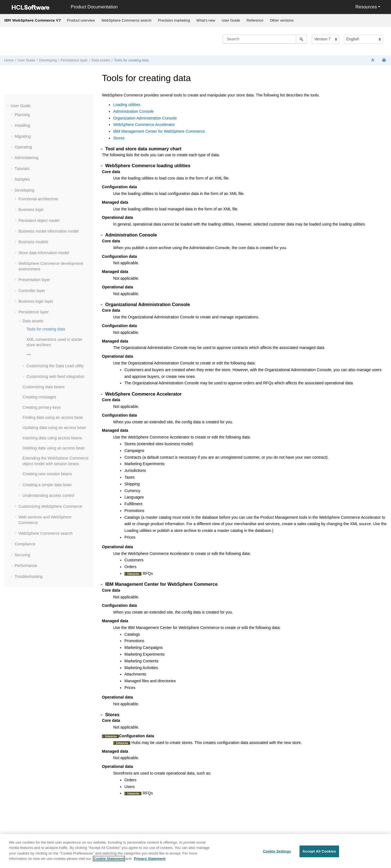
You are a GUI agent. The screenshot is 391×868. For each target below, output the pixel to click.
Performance (26, 566)
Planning (22, 115)
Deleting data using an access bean (54, 448)
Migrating (23, 136)
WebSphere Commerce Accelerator (144, 125)
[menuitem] (81, 20)
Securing (22, 555)
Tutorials (22, 169)
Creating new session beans (47, 474)
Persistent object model (39, 221)
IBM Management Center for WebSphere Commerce (159, 131)
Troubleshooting (29, 577)
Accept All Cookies (319, 851)
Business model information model (49, 231)
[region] (195, 851)
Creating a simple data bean (47, 485)
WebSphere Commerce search (126, 20)
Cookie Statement (109, 859)
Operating (23, 147)
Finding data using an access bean (53, 417)
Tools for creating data (131, 60)
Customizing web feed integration (55, 376)
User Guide (231, 20)
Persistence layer (74, 60)
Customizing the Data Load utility (55, 366)
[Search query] (265, 39)
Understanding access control (48, 495)
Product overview (81, 20)
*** (29, 355)
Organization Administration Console (145, 118)
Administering (27, 158)
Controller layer (32, 291)
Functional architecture (38, 199)
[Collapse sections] (373, 60)
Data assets (101, 60)
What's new (206, 20)
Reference (255, 20)
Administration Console (133, 111)
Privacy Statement (150, 859)
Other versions (282, 20)
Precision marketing (174, 20)
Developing (48, 60)
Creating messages (39, 397)
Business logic (31, 210)
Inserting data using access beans (52, 438)
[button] (8, 106)
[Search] (301, 39)
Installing (22, 125)
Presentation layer (34, 280)
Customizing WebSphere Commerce (50, 506)
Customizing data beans (44, 387)
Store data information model (44, 253)
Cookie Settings (277, 851)
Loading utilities (127, 105)
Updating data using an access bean (54, 428)
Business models (33, 242)
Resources (366, 7)
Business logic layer (36, 301)
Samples (22, 179)
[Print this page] (385, 60)
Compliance (25, 544)
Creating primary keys (42, 407)
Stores (119, 138)
